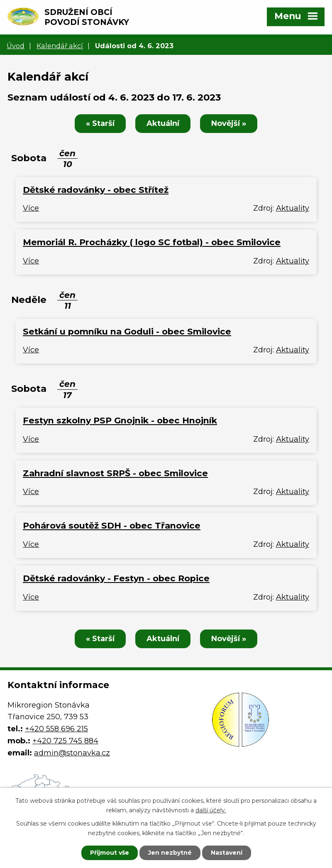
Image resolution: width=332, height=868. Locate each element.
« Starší (100, 123)
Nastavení (227, 853)
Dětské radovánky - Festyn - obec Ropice (116, 578)
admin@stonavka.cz (72, 753)
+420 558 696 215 (56, 729)
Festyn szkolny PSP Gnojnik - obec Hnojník (120, 420)
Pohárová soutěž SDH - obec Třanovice (112, 525)
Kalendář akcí (60, 46)
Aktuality (293, 208)
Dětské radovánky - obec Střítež (96, 190)
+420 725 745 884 (65, 741)
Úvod (16, 46)
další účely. (211, 810)
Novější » (229, 123)
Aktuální (163, 123)
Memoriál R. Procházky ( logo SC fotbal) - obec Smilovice (152, 242)
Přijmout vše (110, 853)
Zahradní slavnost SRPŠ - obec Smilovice (115, 473)
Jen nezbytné (170, 853)
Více (31, 208)
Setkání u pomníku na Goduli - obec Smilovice (127, 331)
